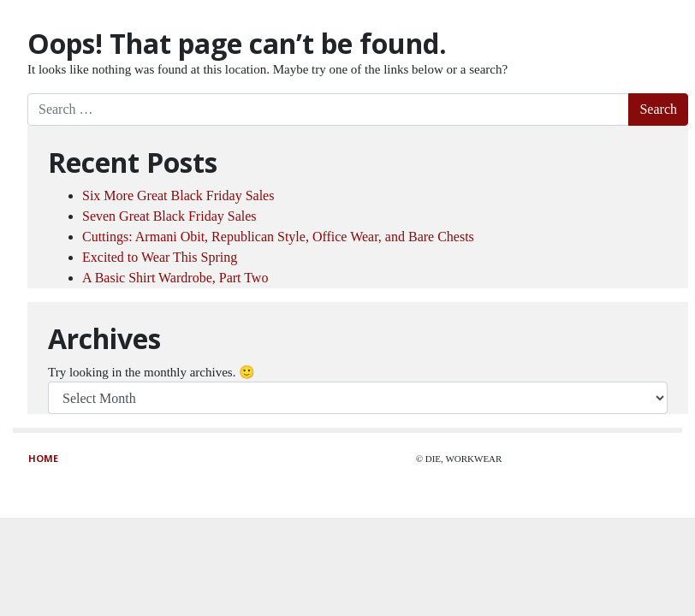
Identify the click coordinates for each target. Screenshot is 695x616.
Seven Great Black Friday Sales (169, 216)
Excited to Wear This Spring (160, 257)
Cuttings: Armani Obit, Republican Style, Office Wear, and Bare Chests (278, 237)
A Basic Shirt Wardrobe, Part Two (175, 278)
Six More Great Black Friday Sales (178, 195)
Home (43, 458)
